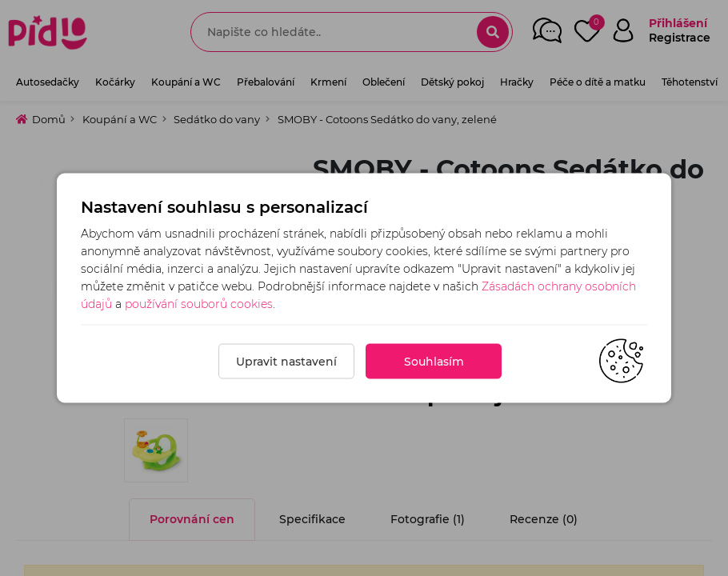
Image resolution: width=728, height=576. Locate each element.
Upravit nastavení (286, 362)
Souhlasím (434, 362)
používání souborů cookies (199, 304)
